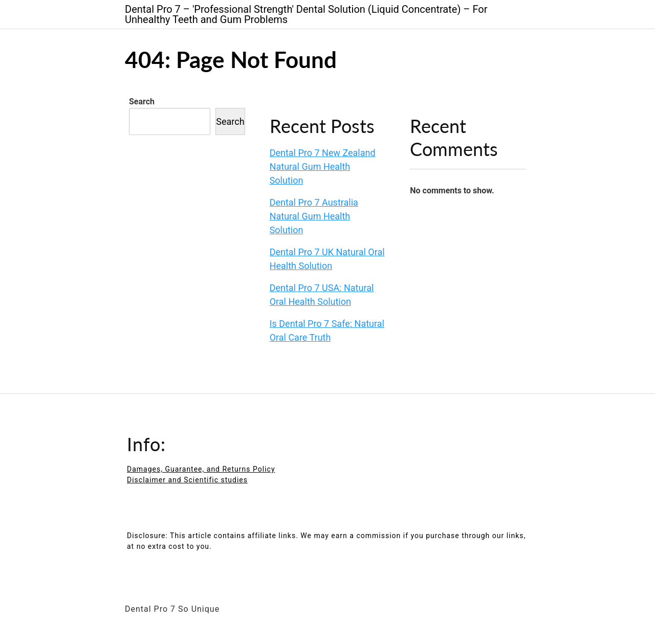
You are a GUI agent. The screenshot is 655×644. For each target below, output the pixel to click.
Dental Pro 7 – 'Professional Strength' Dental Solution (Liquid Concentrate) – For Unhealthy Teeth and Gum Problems (306, 14)
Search (142, 102)
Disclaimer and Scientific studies (187, 480)
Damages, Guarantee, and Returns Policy (201, 469)
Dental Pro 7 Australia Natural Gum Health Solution (314, 216)
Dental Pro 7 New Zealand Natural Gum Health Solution (323, 166)
